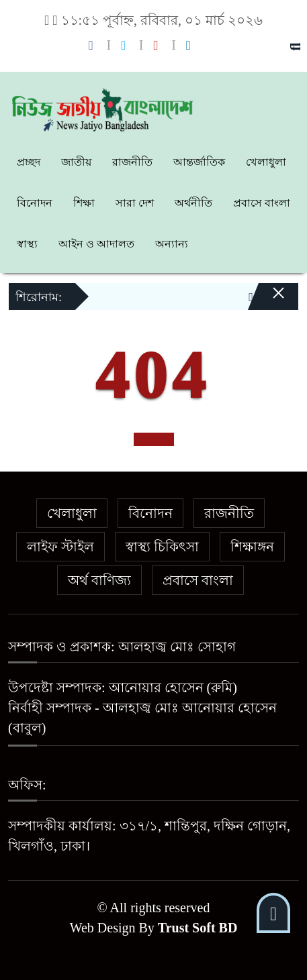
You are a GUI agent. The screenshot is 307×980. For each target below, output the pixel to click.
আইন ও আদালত (96, 244)
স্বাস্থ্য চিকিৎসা (162, 547)
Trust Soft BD (198, 928)
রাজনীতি (132, 162)
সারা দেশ (135, 203)
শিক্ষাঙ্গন (252, 547)
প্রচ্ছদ (29, 162)
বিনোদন (35, 203)
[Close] (267, 302)
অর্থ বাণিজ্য (99, 580)
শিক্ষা (84, 203)
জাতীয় (76, 162)
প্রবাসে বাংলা (262, 203)
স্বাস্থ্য (27, 244)
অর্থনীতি (193, 203)
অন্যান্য (172, 244)
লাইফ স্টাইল (60, 547)
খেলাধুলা (266, 162)
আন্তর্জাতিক (199, 162)
